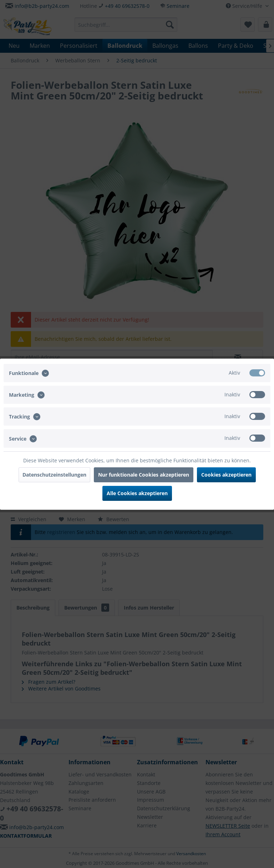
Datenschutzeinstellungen (54, 475)
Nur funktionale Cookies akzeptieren (144, 475)
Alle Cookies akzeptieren (137, 493)
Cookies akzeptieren (226, 475)
